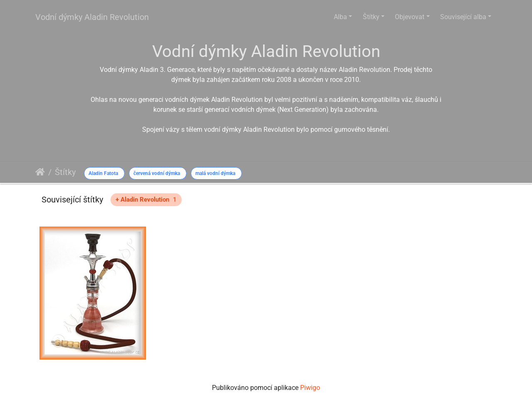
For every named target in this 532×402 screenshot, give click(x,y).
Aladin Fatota (103, 173)
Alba (340, 17)
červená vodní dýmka (157, 173)
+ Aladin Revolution (146, 200)
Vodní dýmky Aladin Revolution (92, 17)
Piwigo (310, 388)
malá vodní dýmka (215, 173)
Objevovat (410, 17)
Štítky (371, 17)
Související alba (463, 17)
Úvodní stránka (40, 172)
